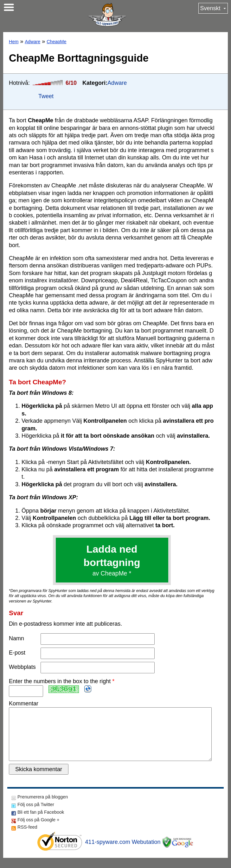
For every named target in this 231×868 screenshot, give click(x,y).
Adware (32, 42)
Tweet (46, 96)
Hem (14, 42)
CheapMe (56, 42)
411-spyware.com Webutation (123, 852)
